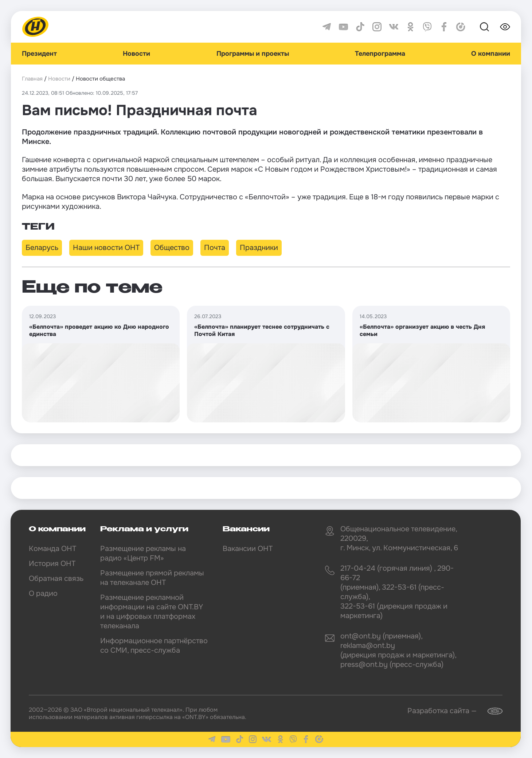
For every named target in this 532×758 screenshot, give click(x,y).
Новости (136, 54)
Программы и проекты (253, 54)
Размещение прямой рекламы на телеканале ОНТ (152, 578)
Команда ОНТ (52, 549)
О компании (491, 54)
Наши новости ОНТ (106, 248)
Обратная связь (56, 579)
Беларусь (42, 248)
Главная (32, 79)
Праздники (259, 248)
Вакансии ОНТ (248, 549)
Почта (215, 248)
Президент (39, 54)
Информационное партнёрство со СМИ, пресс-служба (154, 646)
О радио (43, 593)
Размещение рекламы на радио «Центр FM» (143, 553)
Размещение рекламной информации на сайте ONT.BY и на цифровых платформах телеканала (152, 612)
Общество (172, 248)
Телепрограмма (380, 54)
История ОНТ (52, 564)
